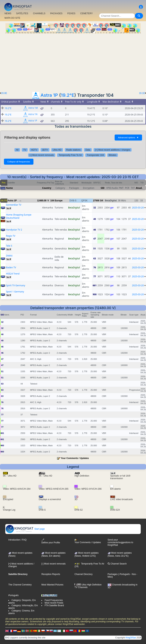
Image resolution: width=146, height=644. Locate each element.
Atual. (139, 188)
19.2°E (67, 95)
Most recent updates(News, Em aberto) (53, 554)
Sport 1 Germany (15, 292)
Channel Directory (83, 574)
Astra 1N (33, 114)
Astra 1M (33, 108)
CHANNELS (39, 13)
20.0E (4, 93)
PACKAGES (56, 13)
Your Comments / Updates (75, 458)
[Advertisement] (73, 62)
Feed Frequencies (54, 600)
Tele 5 (9, 246)
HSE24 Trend (13, 274)
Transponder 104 (95, 155)
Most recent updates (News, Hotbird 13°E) (86, 554)
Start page (25, 529)
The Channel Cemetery (20, 585)
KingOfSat (131, 638)
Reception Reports (51, 574)
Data (88, 150)
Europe (59, 201)
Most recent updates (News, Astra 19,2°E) (120, 554)
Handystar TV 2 (14, 230)
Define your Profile (51, 541)
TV (25, 150)
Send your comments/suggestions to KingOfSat (120, 542)
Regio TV (11, 236)
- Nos (133, 574)
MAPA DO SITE (12, 18)
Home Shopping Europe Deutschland (19, 216)
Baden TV (11, 267)
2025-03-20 (138, 208)
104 (52, 201)
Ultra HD (57, 150)
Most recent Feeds (54, 603)
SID (103, 188)
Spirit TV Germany (16, 285)
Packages (113, 574)
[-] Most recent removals (42, 155)
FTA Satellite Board (54, 605)
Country (47, 188)
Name (9, 188)
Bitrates (113, 155)
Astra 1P (49, 95)
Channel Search (117, 564)
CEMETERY (86, 13)
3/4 (102, 201)
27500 (96, 201)
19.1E (142, 93)
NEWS (8, 13)
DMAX (9, 256)
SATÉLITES (22, 13)
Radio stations (73, 150)
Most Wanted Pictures (52, 585)
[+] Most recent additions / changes (113, 150)
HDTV (34, 150)
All (17, 150)
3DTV (45, 150)
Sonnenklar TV (14, 205)
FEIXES (71, 13)
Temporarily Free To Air (70, 155)
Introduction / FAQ (17, 540)
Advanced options (128, 138)
